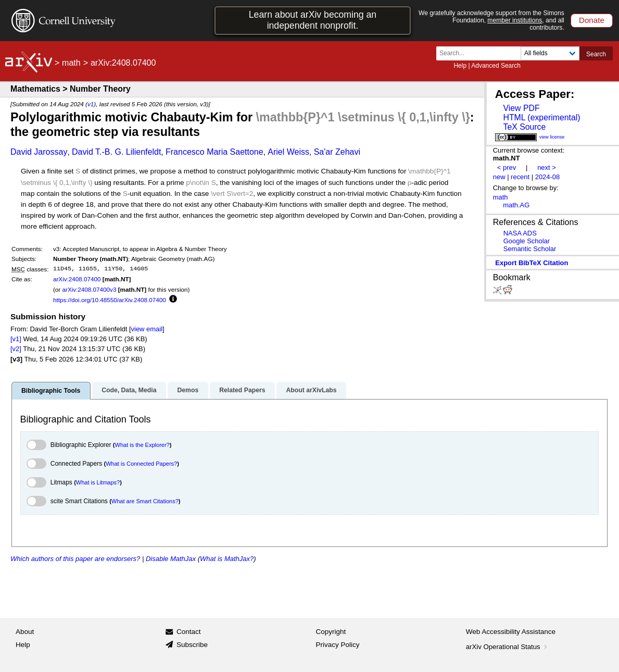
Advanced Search (496, 66)
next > (547, 167)
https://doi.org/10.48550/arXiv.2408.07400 (110, 300)
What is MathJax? (227, 559)
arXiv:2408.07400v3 (89, 289)
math (71, 63)
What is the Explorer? (142, 445)
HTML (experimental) (541, 117)
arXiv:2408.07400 (77, 279)
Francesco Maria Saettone (214, 152)
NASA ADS (520, 233)
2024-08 (548, 177)
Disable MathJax (171, 559)
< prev (507, 167)
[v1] (16, 339)
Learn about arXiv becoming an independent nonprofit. (313, 20)
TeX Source (524, 127)
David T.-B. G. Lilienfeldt (116, 152)
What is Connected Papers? (141, 464)
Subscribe (192, 645)
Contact (189, 632)
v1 (91, 104)
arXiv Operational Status (508, 647)
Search (596, 54)
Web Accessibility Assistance (511, 632)
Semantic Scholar (530, 249)
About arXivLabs (311, 390)
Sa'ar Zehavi (337, 152)
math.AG (516, 205)
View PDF (521, 108)
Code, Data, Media (129, 390)
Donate (592, 20)
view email (147, 329)
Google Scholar (527, 241)
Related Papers (242, 390)
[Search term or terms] (482, 53)
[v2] (16, 349)
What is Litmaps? (98, 482)
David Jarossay (39, 152)
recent (520, 177)
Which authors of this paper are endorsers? (75, 559)
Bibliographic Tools (51, 391)
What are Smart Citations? (145, 501)
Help (460, 66)
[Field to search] (550, 53)
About (25, 632)
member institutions (515, 20)
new (499, 177)
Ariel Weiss (288, 152)
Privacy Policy (338, 645)
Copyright (331, 632)
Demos (188, 390)
